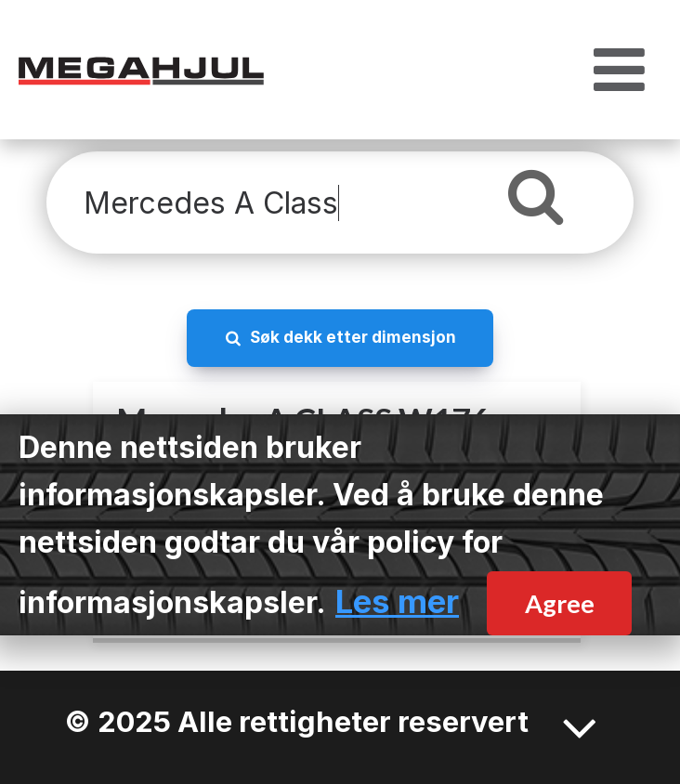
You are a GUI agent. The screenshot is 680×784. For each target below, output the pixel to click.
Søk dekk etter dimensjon (353, 337)
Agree (560, 603)
